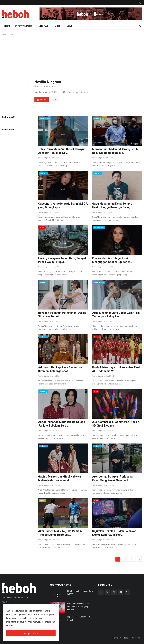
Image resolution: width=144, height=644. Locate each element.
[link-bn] (91, 14)
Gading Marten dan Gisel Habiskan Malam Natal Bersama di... (60, 478)
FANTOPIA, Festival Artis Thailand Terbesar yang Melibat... (78, 607)
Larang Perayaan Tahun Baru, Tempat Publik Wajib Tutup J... (62, 260)
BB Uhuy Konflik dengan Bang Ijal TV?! (80, 593)
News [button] (70, 26)
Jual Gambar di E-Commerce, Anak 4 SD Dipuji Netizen (116, 424)
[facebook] (101, 593)
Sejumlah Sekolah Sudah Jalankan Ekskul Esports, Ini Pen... (114, 533)
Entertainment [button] (24, 26)
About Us (136, 638)
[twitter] (107, 593)
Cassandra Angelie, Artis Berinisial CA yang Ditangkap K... (63, 205)
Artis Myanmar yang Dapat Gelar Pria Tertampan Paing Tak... (116, 315)
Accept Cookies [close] (31, 633)
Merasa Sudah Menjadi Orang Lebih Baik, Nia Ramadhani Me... (115, 151)
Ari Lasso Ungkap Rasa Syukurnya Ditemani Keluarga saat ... (60, 369)
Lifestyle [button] (44, 26)
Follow (42, 99)
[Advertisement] (72, 58)
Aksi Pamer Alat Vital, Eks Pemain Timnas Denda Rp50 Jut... (60, 533)
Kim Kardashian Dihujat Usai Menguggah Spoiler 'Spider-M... (112, 260)
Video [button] (58, 26)
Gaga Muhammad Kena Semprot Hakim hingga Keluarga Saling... (113, 205)
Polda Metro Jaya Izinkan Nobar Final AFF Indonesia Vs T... (116, 369)
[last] (139, 559)
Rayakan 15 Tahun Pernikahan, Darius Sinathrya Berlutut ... (62, 315)
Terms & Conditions (121, 638)
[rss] (127, 593)
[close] (56, 607)
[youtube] (121, 593)
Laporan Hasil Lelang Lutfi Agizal (79, 619)
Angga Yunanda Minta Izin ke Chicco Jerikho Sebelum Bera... (62, 424)
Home (7, 26)
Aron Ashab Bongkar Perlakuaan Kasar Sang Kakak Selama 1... (113, 478)
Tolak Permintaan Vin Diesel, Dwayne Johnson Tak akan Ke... (62, 151)
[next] (133, 559)
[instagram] (114, 593)
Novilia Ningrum (44, 158)
